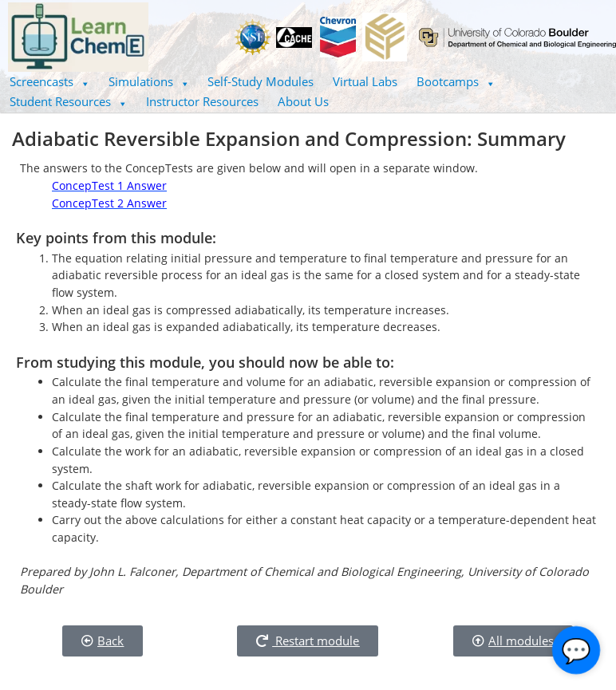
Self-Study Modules (261, 81)
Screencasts (49, 81)
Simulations (149, 81)
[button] (49, 82)
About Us (303, 101)
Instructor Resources (202, 101)
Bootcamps (456, 81)
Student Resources (68, 101)
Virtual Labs (365, 81)
